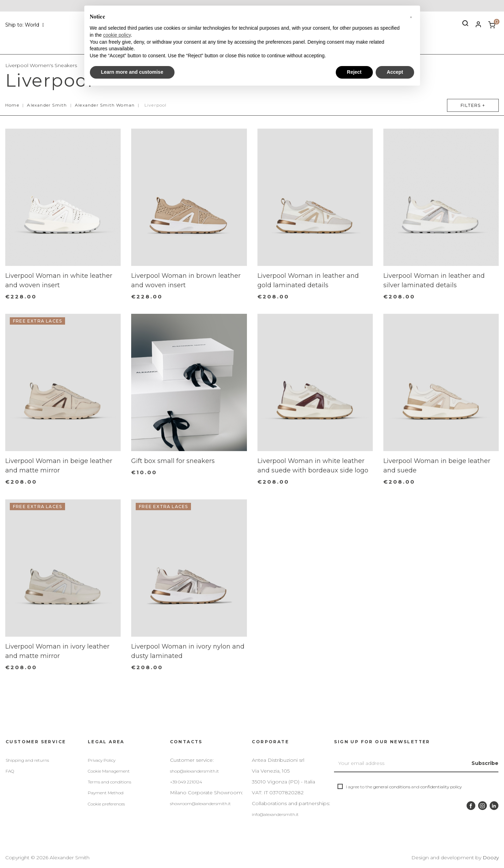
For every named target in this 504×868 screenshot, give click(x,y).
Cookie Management (109, 771)
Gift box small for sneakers (173, 461)
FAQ (10, 771)
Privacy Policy (102, 760)
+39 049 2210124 (186, 782)
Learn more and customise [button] (132, 72)
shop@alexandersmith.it (194, 771)
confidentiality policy (441, 787)
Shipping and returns (27, 760)
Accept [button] (395, 72)
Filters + (470, 105)
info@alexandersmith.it (275, 814)
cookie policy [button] (117, 35)
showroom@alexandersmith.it (200, 804)
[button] (411, 17)
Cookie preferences (106, 804)
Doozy (491, 858)
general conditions (392, 787)
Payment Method (106, 793)
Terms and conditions (109, 782)
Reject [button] (354, 72)
